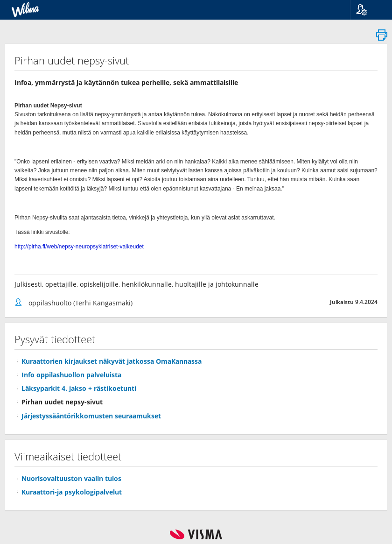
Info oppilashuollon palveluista (71, 375)
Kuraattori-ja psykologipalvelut (72, 492)
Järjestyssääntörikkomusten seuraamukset (91, 416)
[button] (367, 10)
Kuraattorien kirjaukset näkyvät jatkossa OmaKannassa (112, 361)
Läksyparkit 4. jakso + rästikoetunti (79, 388)
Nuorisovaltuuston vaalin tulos (71, 478)
